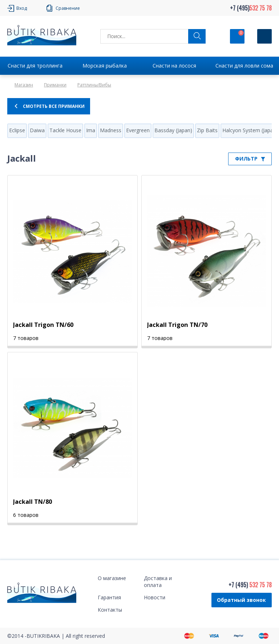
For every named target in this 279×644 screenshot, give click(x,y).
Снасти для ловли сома (244, 66)
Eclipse (17, 130)
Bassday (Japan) (173, 130)
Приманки (55, 85)
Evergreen (138, 130)
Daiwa (37, 130)
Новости (155, 597)
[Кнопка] (264, 36)
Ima (91, 130)
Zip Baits (207, 130)
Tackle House (65, 130)
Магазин (24, 85)
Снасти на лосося (174, 66)
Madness (111, 130)
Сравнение (68, 8)
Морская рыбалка (105, 66)
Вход (22, 8)
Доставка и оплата (158, 582)
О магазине (112, 578)
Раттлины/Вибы (94, 85)
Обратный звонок (241, 600)
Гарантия (109, 597)
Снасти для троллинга (35, 66)
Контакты (110, 610)
